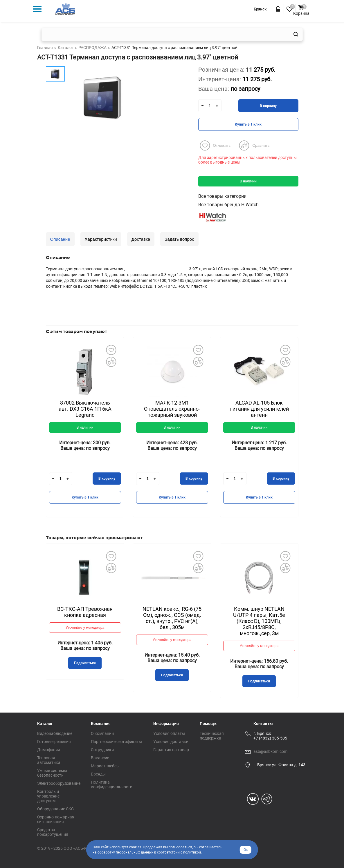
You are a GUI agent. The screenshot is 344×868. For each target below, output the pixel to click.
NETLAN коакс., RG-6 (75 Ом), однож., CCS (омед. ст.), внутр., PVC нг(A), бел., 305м (172, 618)
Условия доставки (171, 742)
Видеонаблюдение (55, 733)
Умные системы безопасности (52, 773)
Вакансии (100, 758)
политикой (192, 852)
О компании (102, 733)
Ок (246, 850)
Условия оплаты (169, 733)
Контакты (263, 724)
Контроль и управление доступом (48, 796)
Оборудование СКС (55, 809)
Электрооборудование (59, 783)
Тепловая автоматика (49, 760)
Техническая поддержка (212, 736)
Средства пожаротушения (53, 832)
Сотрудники (102, 750)
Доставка (141, 239)
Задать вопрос (179, 239)
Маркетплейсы (105, 766)
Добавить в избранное (111, 350)
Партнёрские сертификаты (116, 742)
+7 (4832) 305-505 (270, 738)
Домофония (49, 750)
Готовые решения (54, 742)
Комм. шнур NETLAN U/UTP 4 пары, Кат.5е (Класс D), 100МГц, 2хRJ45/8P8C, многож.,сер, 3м (259, 621)
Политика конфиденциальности (112, 784)
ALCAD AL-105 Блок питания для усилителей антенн (259, 409)
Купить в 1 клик (248, 124)
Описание (60, 239)
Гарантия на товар (171, 750)
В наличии (248, 181)
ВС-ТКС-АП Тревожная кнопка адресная (85, 612)
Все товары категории (222, 196)
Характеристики (101, 239)
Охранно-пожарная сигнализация (56, 819)
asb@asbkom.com (270, 751)
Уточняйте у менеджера (85, 628)
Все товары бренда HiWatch (228, 205)
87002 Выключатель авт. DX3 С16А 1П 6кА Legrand (85, 409)
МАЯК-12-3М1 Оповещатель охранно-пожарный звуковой (172, 409)
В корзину (268, 106)
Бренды (98, 774)
